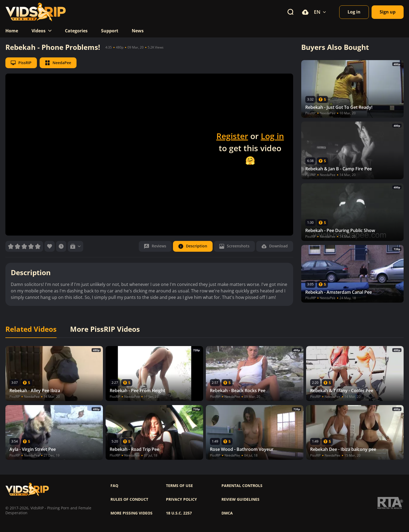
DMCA (227, 513)
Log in (272, 136)
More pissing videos (131, 513)
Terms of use (179, 486)
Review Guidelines (240, 499)
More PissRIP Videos (105, 329)
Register (232, 136)
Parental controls (242, 486)
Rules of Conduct (129, 499)
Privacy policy (181, 499)
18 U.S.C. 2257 (179, 513)
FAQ (114, 486)
